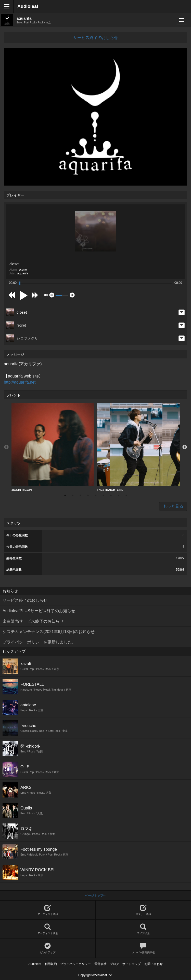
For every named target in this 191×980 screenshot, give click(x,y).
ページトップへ (96, 895)
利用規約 (51, 964)
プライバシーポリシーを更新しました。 (39, 642)
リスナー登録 (143, 910)
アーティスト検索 (48, 929)
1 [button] (65, 495)
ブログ (114, 964)
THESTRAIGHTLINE (138, 447)
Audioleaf (28, 6)
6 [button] (103, 495)
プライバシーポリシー (75, 964)
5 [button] (96, 495)
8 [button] (119, 495)
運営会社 (100, 964)
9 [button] (126, 495)
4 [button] (88, 495)
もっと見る (173, 506)
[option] (53, 447)
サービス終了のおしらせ (96, 38)
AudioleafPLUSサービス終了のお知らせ (39, 611)
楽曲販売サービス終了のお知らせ (33, 621)
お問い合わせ (154, 964)
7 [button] (111, 495)
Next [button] (185, 447)
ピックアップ (48, 948)
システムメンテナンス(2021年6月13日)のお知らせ (49, 632)
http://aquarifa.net (20, 382)
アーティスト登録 (48, 910)
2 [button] (73, 495)
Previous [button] (6, 447)
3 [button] (80, 495)
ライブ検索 (143, 929)
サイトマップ (132, 964)
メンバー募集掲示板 (143, 948)
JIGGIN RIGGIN (53, 447)
